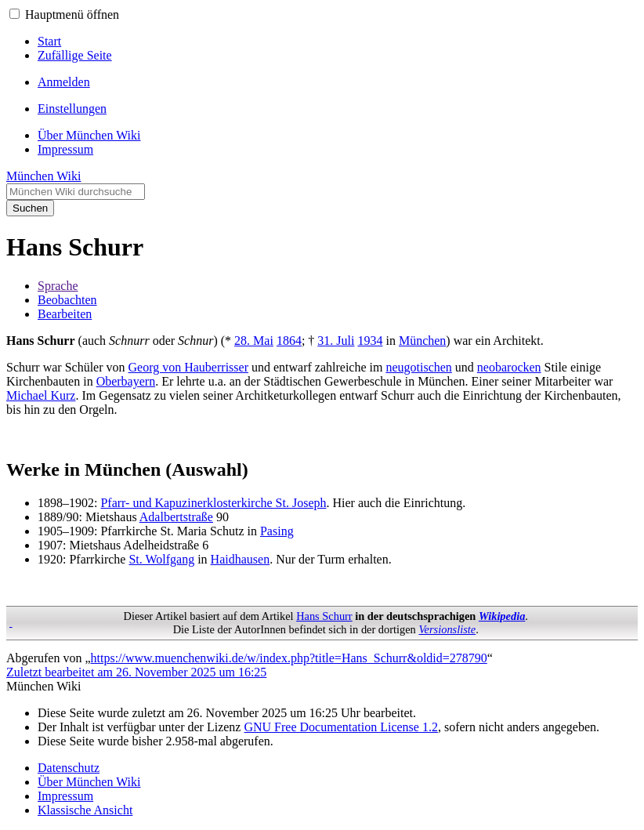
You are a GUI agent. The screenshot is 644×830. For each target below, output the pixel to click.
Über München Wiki (89, 782)
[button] (14, 14)
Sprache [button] (58, 286)
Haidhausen (241, 559)
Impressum (65, 796)
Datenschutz (69, 768)
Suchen (30, 208)
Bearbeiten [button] (65, 314)
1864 (289, 341)
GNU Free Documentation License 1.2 (340, 727)
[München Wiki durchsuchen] (76, 192)
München (422, 341)
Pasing (277, 531)
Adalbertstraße (176, 517)
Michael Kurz (41, 395)
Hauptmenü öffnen (72, 14)
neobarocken (509, 367)
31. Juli (336, 341)
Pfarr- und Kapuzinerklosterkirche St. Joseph (213, 503)
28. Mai (254, 341)
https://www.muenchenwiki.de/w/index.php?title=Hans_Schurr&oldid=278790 (289, 658)
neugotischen (418, 367)
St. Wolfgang (161, 559)
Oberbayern (126, 381)
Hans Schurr (324, 616)
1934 (370, 341)
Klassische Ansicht (85, 810)
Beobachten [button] (67, 300)
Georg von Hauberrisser (188, 367)
